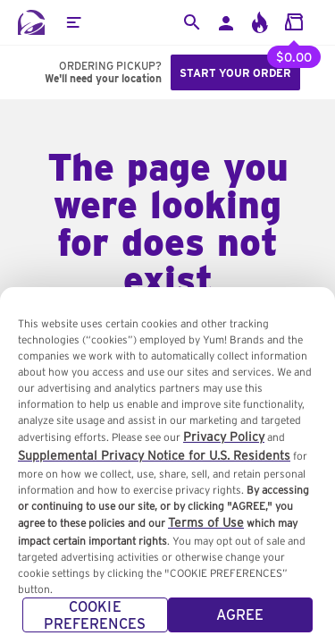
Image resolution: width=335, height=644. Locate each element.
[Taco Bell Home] (31, 22)
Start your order (235, 73)
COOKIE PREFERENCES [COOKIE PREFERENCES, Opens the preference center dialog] (95, 623)
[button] (73, 22)
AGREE (240, 623)
